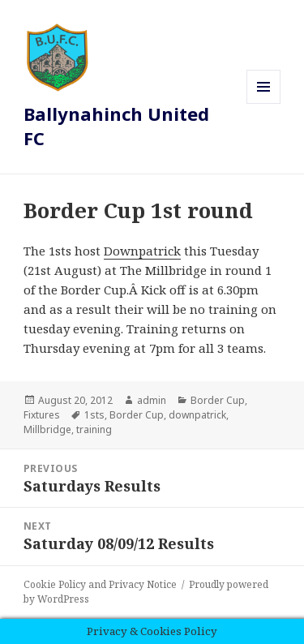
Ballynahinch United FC (116, 126)
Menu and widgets (264, 103)
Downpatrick (142, 251)
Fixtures (42, 415)
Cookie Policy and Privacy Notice (100, 584)
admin (152, 400)
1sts (94, 415)
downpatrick (197, 415)
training (94, 429)
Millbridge (47, 429)
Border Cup (218, 400)
